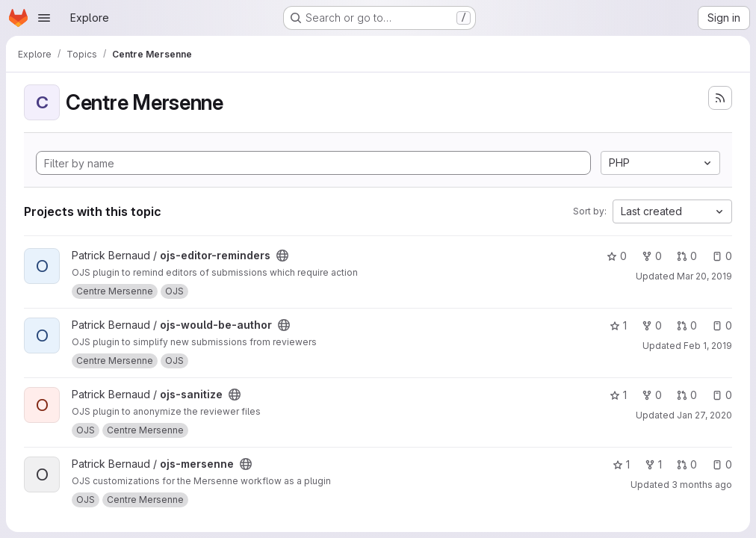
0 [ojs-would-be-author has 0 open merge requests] (687, 325)
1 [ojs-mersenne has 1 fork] (653, 464)
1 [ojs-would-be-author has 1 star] (618, 325)
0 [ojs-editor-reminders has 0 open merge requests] (687, 256)
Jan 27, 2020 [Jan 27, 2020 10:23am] (704, 415)
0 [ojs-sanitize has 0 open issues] (722, 395)
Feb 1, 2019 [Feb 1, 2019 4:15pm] (708, 346)
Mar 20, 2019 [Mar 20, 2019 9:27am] (704, 276)
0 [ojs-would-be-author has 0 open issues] (722, 325)
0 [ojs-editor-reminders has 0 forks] (652, 256)
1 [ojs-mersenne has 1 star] (621, 464)
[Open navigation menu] (44, 18)
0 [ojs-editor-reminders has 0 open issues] (722, 256)
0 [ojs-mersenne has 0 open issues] (722, 464)
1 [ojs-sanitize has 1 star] (618, 395)
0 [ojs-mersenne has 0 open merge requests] (687, 464)
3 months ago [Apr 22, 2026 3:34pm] (702, 485)
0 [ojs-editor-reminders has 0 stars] (617, 256)
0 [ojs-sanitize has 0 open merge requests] (687, 395)
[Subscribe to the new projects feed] (720, 98)
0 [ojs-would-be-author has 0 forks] (652, 325)
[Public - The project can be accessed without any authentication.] (282, 256)
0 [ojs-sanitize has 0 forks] (652, 395)
